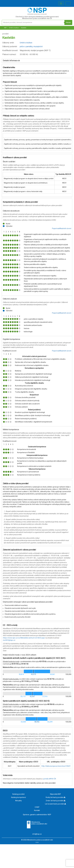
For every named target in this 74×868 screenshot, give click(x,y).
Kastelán (24, 28)
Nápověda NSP (55, 794)
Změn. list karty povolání (56, 801)
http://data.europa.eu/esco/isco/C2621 (56, 766)
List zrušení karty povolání (55, 804)
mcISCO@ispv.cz (9, 640)
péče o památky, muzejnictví (31, 46)
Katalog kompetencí (18, 797)
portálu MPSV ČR (50, 779)
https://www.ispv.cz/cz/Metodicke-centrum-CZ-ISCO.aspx (24, 638)
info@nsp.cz (37, 834)
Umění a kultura (14, 28)
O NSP (37, 807)
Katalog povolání (18, 794)
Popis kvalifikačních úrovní (62, 228)
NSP (5, 28)
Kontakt (37, 810)
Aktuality (18, 801)
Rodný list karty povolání (56, 797)
